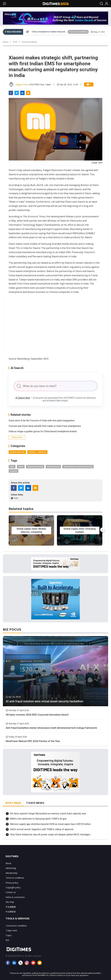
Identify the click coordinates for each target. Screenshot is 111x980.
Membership (11, 873)
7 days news (11, 930)
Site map (10, 902)
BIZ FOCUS (12, 629)
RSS (7, 940)
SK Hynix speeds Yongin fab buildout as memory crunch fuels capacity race (48, 814)
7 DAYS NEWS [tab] (35, 803)
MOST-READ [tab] (13, 803)
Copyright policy (13, 887)
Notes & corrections (15, 897)
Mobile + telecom (37, 452)
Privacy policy (12, 883)
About (8, 863)
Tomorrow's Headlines (78, 32)
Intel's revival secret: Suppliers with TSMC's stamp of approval (42, 829)
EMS (12, 467)
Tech (15, 42)
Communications (29, 42)
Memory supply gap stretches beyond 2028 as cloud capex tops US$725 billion (50, 824)
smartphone (53, 467)
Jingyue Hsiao (22, 84)
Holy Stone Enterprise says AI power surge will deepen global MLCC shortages (50, 835)
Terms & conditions (15, 878)
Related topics (21, 509)
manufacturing (35, 467)
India (21, 467)
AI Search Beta (23, 398)
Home (6, 42)
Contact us (11, 892)
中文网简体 (11, 912)
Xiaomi (14, 471)
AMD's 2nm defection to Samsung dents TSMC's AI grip (38, 819)
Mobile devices (17, 452)
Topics (9, 935)
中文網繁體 (11, 907)
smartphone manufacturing (78, 467)
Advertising (11, 868)
